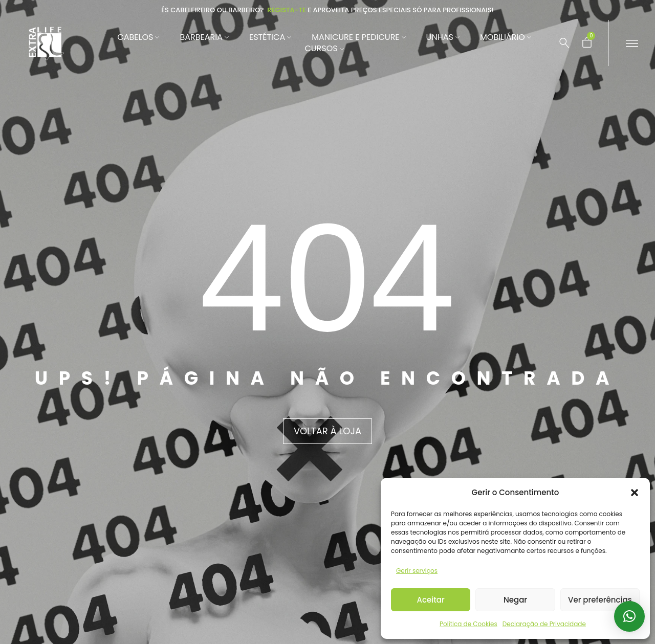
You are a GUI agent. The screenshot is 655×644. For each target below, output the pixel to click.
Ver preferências (600, 600)
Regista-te (287, 10)
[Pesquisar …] (564, 43)
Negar (515, 600)
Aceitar (431, 600)
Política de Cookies (468, 624)
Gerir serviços (417, 571)
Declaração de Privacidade (544, 624)
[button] (635, 493)
